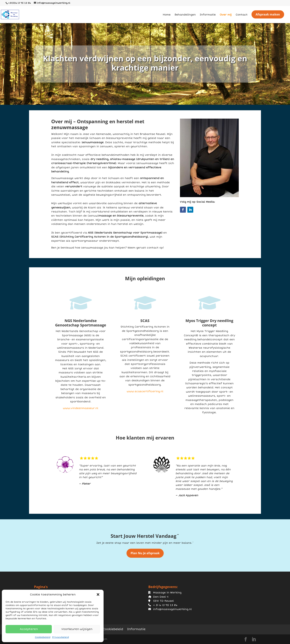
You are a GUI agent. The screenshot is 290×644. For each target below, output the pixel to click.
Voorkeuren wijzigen (77, 629)
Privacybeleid (60, 637)
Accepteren (29, 629)
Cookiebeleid (43, 637)
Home (167, 15)
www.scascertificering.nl (145, 391)
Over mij (226, 15)
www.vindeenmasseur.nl (81, 408)
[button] (98, 594)
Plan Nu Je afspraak (145, 553)
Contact (242, 15)
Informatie (208, 15)
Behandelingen (185, 15)
